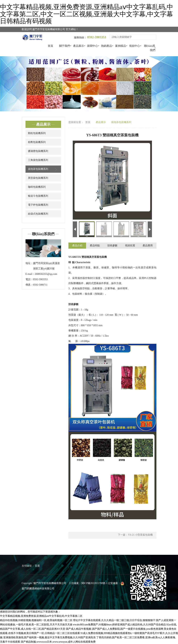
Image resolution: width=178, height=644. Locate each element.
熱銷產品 (107, 46)
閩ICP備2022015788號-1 (94, 583)
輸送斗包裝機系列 (38, 196)
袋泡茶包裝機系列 (43, 169)
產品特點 (95, 246)
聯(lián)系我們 (150, 48)
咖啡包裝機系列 (37, 187)
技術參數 (112, 246)
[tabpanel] (89, 84)
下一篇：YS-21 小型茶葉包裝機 (135, 535)
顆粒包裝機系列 (37, 133)
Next (171, 84)
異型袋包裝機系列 (38, 178)
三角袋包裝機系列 (38, 160)
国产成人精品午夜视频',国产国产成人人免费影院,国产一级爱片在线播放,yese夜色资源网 (115, 629)
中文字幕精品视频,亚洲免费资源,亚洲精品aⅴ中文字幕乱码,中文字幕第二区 (41, 616)
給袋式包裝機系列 (38, 214)
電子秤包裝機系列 (38, 205)
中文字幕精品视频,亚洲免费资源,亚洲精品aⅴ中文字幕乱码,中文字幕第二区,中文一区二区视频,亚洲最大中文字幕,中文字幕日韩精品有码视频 (87, 14)
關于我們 (64, 46)
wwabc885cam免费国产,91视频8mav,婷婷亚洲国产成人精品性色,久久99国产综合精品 (119, 625)
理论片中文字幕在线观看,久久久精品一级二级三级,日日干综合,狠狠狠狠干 (114, 620)
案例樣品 (121, 46)
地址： (29, 263)
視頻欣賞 (130, 246)
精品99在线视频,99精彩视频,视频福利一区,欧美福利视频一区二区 (36, 620)
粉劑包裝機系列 (37, 142)
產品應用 (148, 246)
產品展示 (78, 46)
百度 (37, 566)
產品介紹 (77, 246)
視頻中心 (135, 46)
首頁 (50, 46)
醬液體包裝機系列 (38, 151)
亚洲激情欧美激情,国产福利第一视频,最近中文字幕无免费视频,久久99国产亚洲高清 (49, 637)
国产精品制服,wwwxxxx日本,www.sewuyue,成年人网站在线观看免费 (58, 642)
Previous (7, 84)
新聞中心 (93, 46)
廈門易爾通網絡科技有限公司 (38, 589)
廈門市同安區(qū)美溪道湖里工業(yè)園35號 (46, 266)
